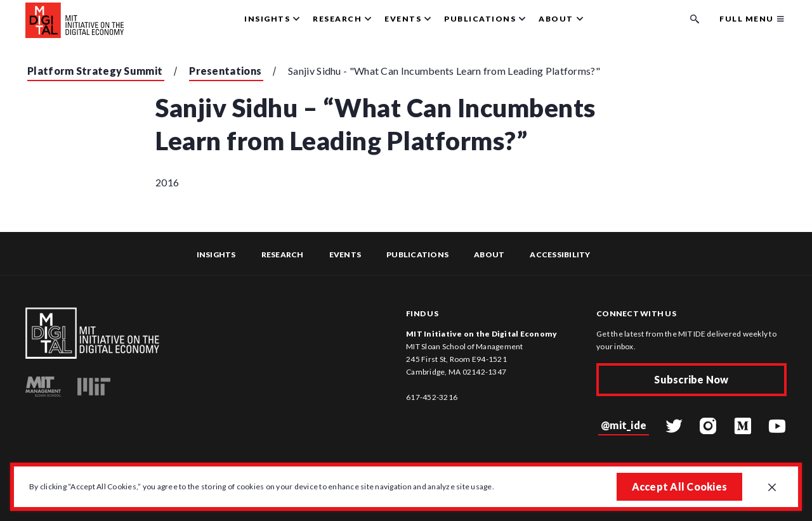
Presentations (225, 71)
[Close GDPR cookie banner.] (772, 488)
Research (283, 254)
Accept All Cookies (680, 486)
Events (345, 254)
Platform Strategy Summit (95, 71)
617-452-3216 (432, 397)
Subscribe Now (691, 379)
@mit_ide (624, 425)
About (489, 254)
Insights (216, 254)
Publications (417, 254)
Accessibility (560, 254)
